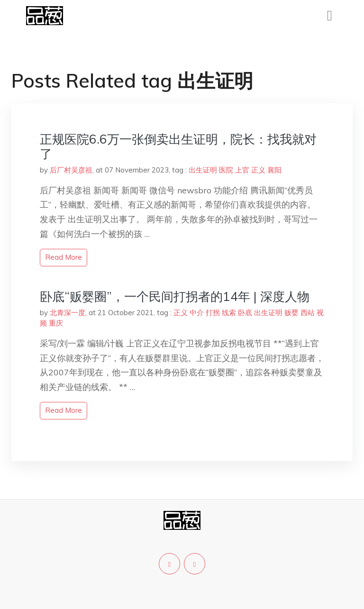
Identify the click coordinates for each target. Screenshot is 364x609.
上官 (242, 170)
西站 (308, 313)
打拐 (213, 313)
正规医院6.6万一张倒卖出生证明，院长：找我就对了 (178, 146)
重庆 (56, 323)
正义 (258, 170)
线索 (229, 313)
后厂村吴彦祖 (71, 170)
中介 (197, 313)
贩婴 (291, 313)
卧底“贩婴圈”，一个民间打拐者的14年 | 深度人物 (175, 296)
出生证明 (203, 170)
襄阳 (274, 170)
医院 (226, 170)
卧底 (245, 313)
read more (64, 257)
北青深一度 (68, 313)
